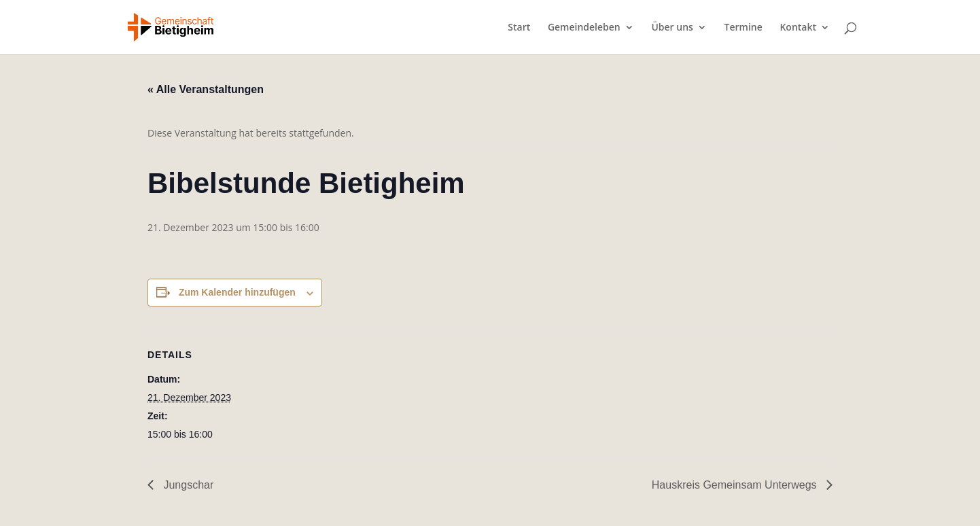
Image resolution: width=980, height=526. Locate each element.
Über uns (672, 28)
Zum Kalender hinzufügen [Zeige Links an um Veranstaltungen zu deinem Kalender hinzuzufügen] (237, 292)
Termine (743, 28)
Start (519, 28)
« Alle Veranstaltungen (206, 89)
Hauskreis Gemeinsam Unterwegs (736, 485)
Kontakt (798, 28)
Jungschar (187, 485)
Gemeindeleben (584, 28)
